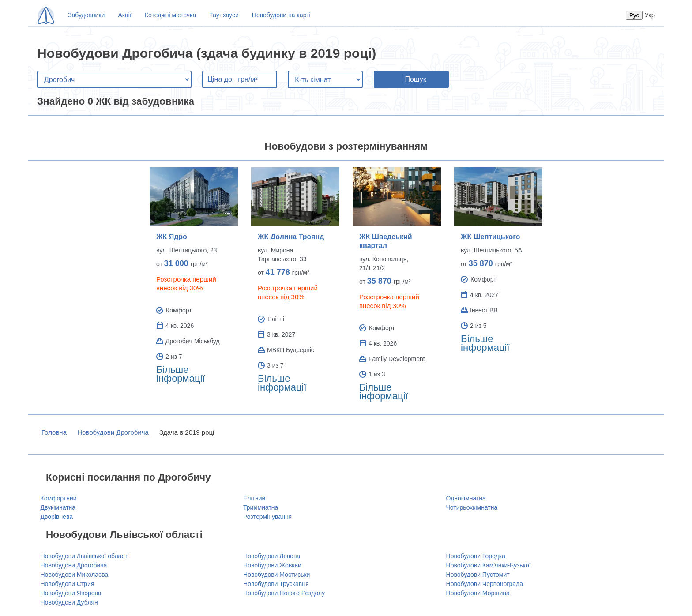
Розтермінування (267, 517)
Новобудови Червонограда (485, 584)
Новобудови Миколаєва (75, 575)
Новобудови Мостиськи (276, 575)
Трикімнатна (261, 507)
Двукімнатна (58, 507)
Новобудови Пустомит (478, 575)
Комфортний (59, 498)
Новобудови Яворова (71, 593)
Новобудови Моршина (478, 593)
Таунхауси (224, 15)
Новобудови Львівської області (85, 556)
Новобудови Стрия (68, 584)
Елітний (254, 498)
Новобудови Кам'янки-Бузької (489, 565)
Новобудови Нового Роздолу (284, 593)
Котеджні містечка (170, 15)
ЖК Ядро (172, 237)
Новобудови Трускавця (276, 584)
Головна (54, 432)
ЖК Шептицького (490, 237)
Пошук (415, 79)
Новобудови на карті (281, 15)
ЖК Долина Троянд (291, 237)
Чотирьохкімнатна (472, 507)
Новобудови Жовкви (272, 565)
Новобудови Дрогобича (113, 432)
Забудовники (86, 15)
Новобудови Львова (272, 556)
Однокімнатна (466, 498)
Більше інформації (181, 374)
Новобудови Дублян (69, 602)
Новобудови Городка (476, 556)
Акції (124, 15)
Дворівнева (57, 517)
